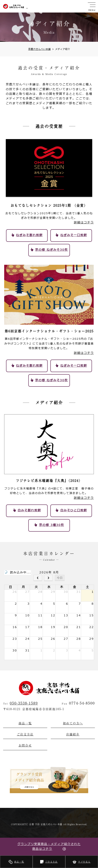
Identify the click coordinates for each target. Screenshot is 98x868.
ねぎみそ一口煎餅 (74, 235)
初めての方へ (73, 723)
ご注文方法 (51, 862)
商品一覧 (19, 862)
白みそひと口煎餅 (74, 510)
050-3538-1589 (24, 703)
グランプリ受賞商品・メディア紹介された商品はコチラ (49, 846)
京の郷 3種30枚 (52, 525)
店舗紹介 (73, 734)
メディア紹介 (61, 49)
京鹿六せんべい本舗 (40, 49)
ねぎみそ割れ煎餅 (29, 235)
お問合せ (25, 745)
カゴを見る (84, 862)
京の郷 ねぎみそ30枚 (51, 250)
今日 (60, 578)
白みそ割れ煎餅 (29, 510)
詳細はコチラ (84, 222)
